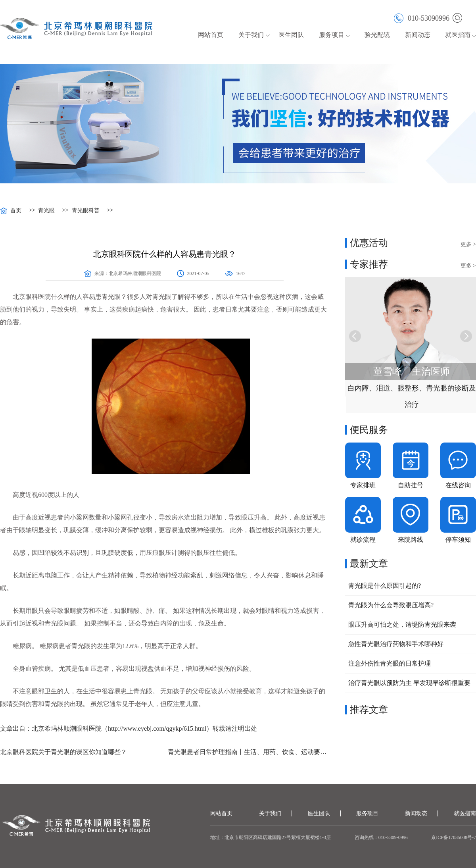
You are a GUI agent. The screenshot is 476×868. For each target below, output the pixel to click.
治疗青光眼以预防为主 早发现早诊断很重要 (409, 683)
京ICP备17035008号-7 (454, 837)
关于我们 (251, 35)
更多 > (468, 244)
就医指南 (458, 35)
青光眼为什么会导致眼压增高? (391, 605)
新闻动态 (418, 35)
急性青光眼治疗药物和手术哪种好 (396, 644)
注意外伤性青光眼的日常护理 (390, 663)
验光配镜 (377, 35)
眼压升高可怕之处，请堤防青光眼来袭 (402, 625)
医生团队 (291, 35)
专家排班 (363, 485)
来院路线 (411, 540)
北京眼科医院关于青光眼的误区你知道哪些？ (63, 752)
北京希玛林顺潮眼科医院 (135, 273)
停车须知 (458, 540)
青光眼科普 (86, 211)
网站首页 (211, 35)
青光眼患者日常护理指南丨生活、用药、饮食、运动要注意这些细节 (249, 752)
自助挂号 (411, 485)
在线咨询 (458, 485)
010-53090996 (422, 18)
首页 (16, 211)
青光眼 (46, 211)
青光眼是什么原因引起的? (385, 586)
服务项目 (332, 35)
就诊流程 (363, 540)
